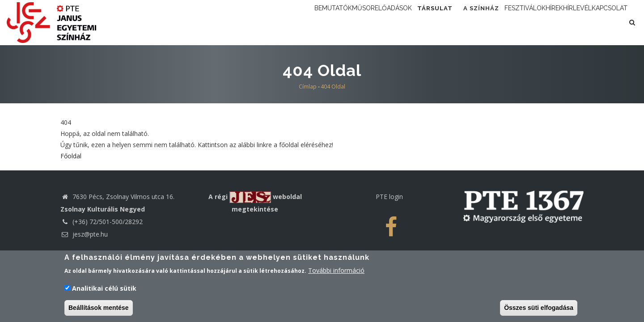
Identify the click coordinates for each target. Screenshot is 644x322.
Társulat (406, 22)
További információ (336, 271)
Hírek (553, 22)
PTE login (389, 232)
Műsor (309, 22)
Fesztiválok (510, 22)
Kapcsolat (265, 61)
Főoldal (71, 192)
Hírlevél (590, 22)
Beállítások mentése (99, 308)
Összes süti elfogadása (539, 308)
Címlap (308, 122)
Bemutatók (266, 22)
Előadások (352, 22)
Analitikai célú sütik (104, 289)
